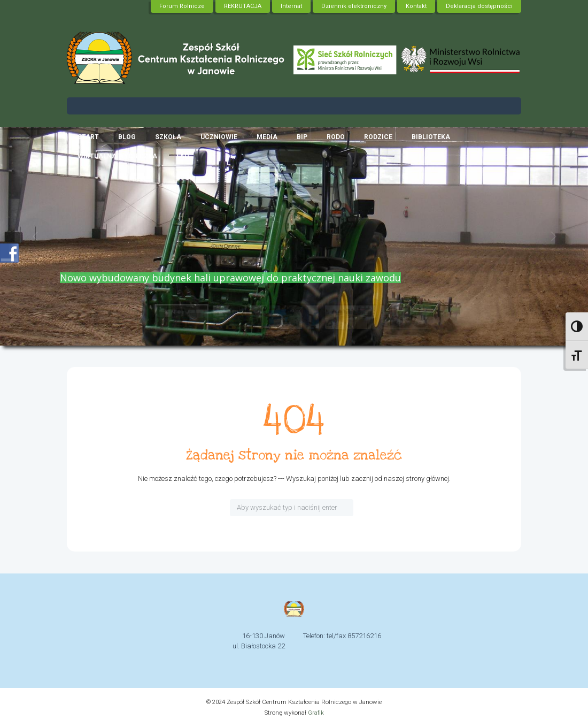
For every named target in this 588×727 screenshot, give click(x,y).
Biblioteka (431, 137)
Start (88, 137)
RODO (336, 137)
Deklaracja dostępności (479, 6)
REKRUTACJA (243, 6)
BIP (302, 137)
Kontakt (416, 6)
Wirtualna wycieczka (117, 156)
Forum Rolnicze (182, 6)
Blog (127, 137)
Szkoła (168, 137)
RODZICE (378, 137)
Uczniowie (219, 137)
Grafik (316, 713)
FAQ (183, 156)
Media (267, 137)
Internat (291, 6)
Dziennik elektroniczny (354, 6)
